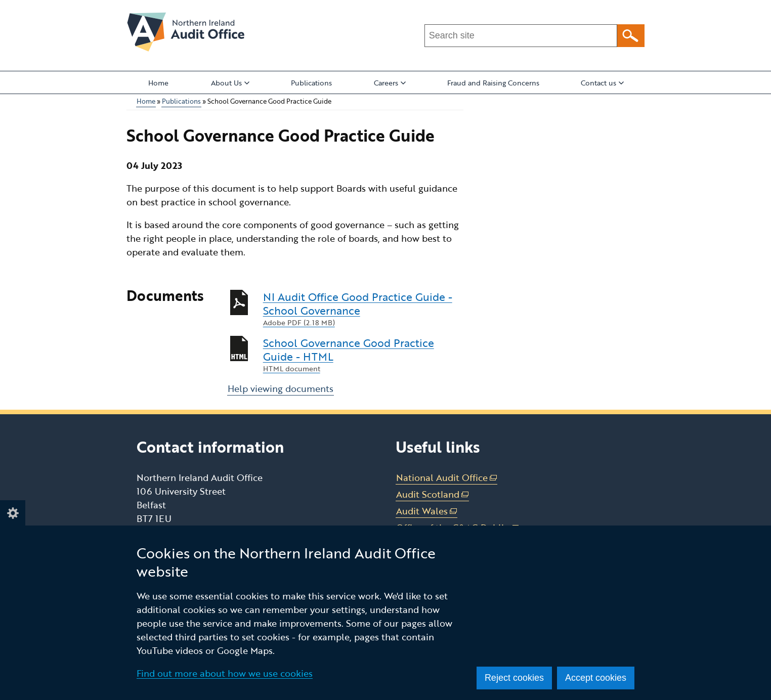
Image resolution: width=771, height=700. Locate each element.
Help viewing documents (281, 388)
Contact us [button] (602, 83)
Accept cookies (596, 678)
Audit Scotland (433, 494)
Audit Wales (427, 511)
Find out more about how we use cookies (225, 673)
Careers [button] (390, 83)
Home (158, 83)
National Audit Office (447, 478)
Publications (311, 83)
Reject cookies (514, 678)
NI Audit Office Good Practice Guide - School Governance (363, 309)
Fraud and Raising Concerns (493, 83)
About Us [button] (230, 83)
